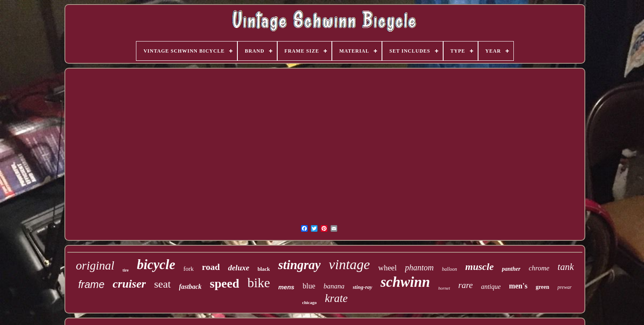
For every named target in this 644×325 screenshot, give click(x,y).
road (211, 267)
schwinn (405, 282)
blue (309, 286)
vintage (350, 264)
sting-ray (363, 287)
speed (225, 283)
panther (511, 269)
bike (259, 283)
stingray (299, 265)
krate (336, 298)
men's (518, 286)
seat (162, 284)
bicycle (156, 265)
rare (466, 285)
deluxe (239, 268)
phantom (419, 267)
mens (286, 287)
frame (91, 284)
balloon (450, 269)
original (95, 265)
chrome (539, 268)
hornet (444, 288)
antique (491, 287)
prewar (564, 287)
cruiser (129, 284)
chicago (309, 302)
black (264, 269)
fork (189, 269)
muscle (480, 267)
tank (566, 267)
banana (334, 286)
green (542, 287)
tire (125, 270)
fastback (190, 287)
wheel (388, 268)
